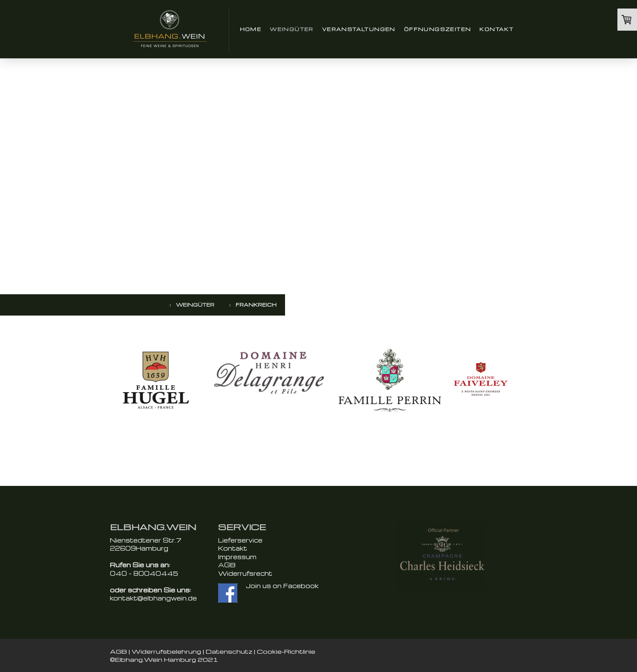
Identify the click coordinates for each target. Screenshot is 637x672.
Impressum (237, 557)
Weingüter (292, 29)
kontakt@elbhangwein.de (153, 598)
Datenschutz (229, 651)
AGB (227, 565)
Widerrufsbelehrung (166, 651)
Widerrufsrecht (245, 573)
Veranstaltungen (359, 29)
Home (251, 29)
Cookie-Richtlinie (286, 651)
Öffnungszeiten (438, 29)
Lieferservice (240, 540)
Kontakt (496, 29)
